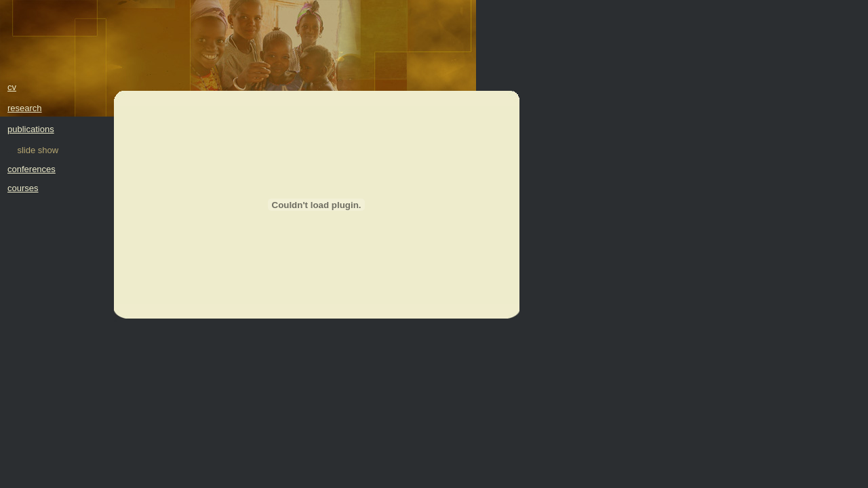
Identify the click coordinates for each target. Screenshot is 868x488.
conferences (32, 169)
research (25, 108)
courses (23, 188)
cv (12, 87)
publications (31, 129)
